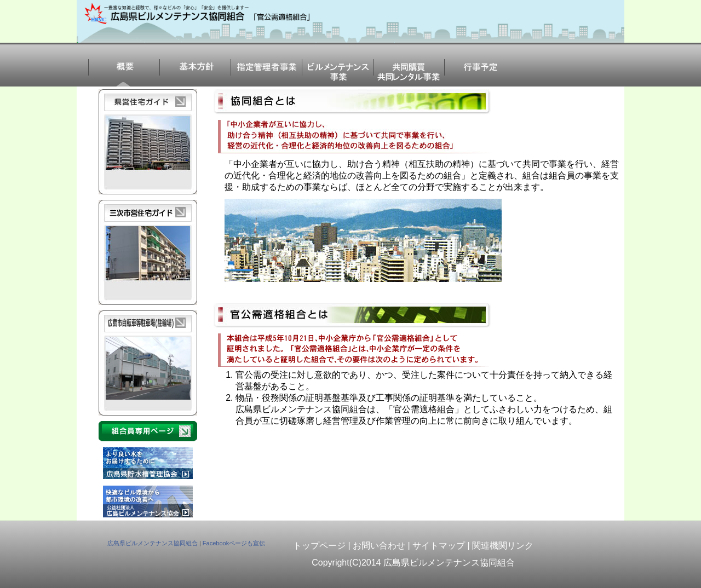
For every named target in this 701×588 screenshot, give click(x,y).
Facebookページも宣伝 (234, 543)
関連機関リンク (503, 546)
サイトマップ (439, 546)
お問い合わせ (379, 546)
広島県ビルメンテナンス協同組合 (153, 543)
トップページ (319, 546)
